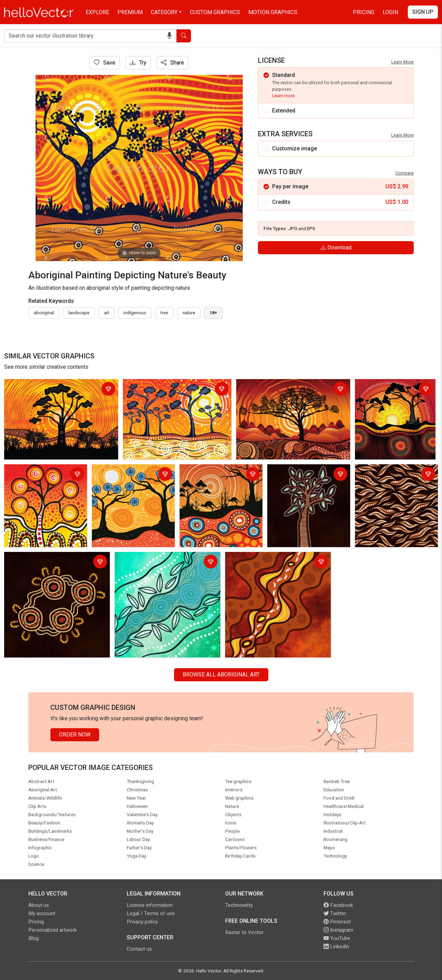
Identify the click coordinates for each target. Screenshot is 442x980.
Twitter (335, 913)
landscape (79, 313)
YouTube (337, 938)
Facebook (338, 905)
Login (390, 12)
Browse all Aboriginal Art (221, 675)
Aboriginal (44, 313)
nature (189, 313)
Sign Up (423, 12)
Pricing (364, 12)
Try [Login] (138, 63)
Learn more (283, 96)
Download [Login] (336, 248)
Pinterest (337, 922)
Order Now (75, 735)
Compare (405, 173)
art (107, 313)
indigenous (135, 313)
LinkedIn (336, 947)
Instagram (338, 930)
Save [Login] (105, 63)
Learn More (402, 62)
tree (164, 313)
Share (172, 63)
